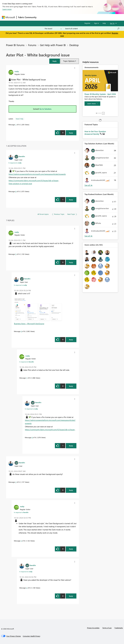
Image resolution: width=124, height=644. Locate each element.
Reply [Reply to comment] (71, 200)
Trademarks (119, 628)
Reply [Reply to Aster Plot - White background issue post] (71, 133)
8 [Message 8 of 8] (16, 191)
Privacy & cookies (93, 628)
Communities (73, 17)
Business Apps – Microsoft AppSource (29, 324)
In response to (15, 163)
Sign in (96, 23)
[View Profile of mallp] (17, 71)
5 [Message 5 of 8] (16, 254)
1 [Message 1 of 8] (16, 125)
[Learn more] (92, 104)
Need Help (20, 119)
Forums (42, 17)
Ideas (63, 17)
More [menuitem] (92, 17)
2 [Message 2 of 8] (16, 482)
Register (87, 23)
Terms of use (107, 628)
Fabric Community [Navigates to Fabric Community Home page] (27, 17)
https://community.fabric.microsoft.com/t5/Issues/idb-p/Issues (33, 181)
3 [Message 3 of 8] (21, 541)
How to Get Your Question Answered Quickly (95, 133)
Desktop (74, 45)
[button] (55, 61)
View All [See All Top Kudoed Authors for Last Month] (89, 236)
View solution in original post (20, 184)
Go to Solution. (46, 109)
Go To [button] (112, 23)
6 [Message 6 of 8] (21, 331)
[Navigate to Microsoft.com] (8, 17)
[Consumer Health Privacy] (31, 636)
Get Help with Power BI (53, 45)
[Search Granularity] (53, 29)
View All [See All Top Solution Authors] (89, 185)
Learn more (7, 9)
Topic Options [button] (69, 61)
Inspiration (53, 17)
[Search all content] (92, 29)
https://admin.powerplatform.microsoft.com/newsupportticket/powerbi (37, 174)
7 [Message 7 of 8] (27, 378)
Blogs (84, 17)
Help (104, 23)
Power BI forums (15, 45)
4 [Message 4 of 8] (27, 588)
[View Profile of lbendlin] (22, 156)
